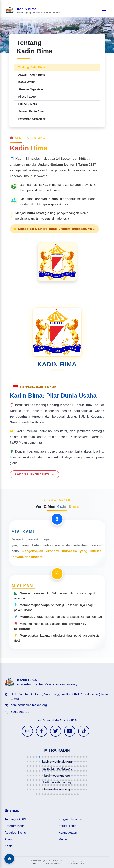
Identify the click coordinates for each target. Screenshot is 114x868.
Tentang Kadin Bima (32, 67)
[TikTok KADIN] (84, 731)
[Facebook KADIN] (42, 731)
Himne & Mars (28, 104)
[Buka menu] (104, 11)
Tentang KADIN (15, 819)
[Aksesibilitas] (9, 859)
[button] (27, 757)
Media (63, 839)
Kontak (9, 846)
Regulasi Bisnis (15, 833)
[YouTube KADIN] (70, 731)
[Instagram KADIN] (27, 731)
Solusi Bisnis (67, 826)
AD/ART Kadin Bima (32, 75)
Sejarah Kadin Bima (31, 111)
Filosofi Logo (27, 97)
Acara (9, 839)
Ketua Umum (27, 82)
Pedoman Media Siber (75, 863)
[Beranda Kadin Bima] (33, 10)
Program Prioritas (71, 819)
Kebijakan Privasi (53, 863)
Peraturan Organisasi (32, 119)
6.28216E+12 (20, 712)
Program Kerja (15, 826)
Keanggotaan (68, 833)
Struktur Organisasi (31, 89)
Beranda (37, 863)
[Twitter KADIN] (56, 731)
